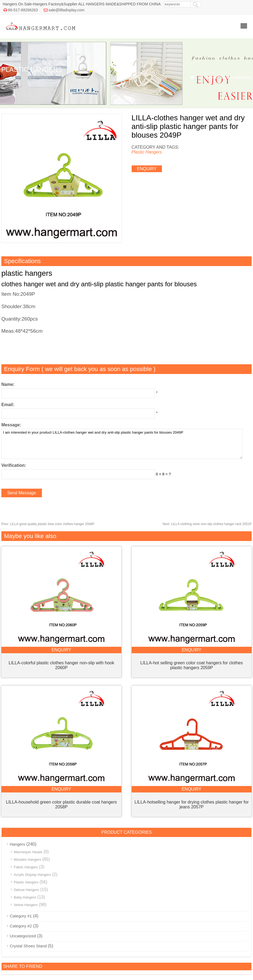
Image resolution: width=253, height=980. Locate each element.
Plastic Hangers (237, 77)
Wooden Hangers (27, 860)
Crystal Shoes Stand (28, 946)
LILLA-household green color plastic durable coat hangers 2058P (61, 804)
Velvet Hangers (26, 905)
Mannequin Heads (28, 852)
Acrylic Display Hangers (32, 875)
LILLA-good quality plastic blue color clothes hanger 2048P (48, 524)
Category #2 (21, 926)
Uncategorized (23, 936)
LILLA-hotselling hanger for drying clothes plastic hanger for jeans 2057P (192, 804)
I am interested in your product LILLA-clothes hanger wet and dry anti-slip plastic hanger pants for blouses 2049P (122, 444)
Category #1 (21, 916)
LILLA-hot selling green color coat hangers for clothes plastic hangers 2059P (192, 665)
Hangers (208, 77)
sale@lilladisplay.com (66, 10)
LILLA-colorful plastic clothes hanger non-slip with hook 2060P (61, 665)
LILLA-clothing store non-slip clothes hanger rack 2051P (207, 524)
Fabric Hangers (26, 867)
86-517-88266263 (23, 10)
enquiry (147, 169)
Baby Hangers (25, 897)
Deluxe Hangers (26, 890)
